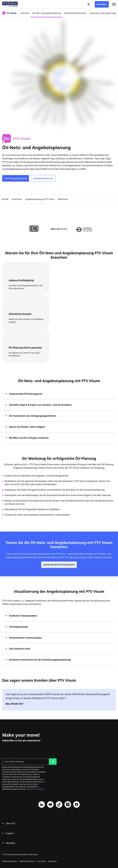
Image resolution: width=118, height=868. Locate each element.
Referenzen (63, 199)
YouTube (50, 804)
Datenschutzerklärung (35, 789)
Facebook (76, 804)
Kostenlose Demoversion (75, 13)
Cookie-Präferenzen (10, 861)
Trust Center (41, 861)
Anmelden (102, 4)
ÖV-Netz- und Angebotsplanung (46, 13)
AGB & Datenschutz (27, 861)
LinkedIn (42, 804)
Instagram (68, 804)
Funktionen (17, 199)
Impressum (52, 861)
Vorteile (5, 199)
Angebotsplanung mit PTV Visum (40, 199)
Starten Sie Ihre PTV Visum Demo (59, 567)
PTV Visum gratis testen (16, 178)
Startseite (25, 13)
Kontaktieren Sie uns (43, 178)
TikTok (59, 804)
